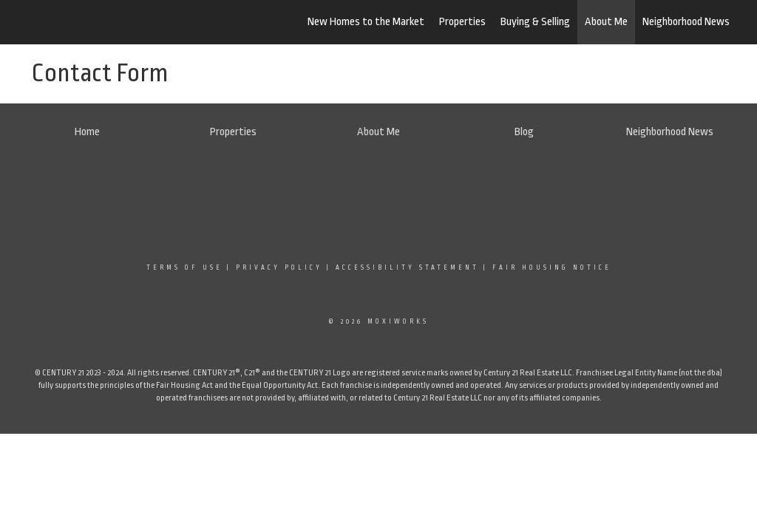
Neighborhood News (686, 22)
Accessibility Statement (407, 267)
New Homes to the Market (366, 22)
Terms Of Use (184, 267)
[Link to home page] (98, 22)
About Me (606, 22)
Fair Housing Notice (552, 267)
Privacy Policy (279, 267)
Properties (462, 22)
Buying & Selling (535, 22)
